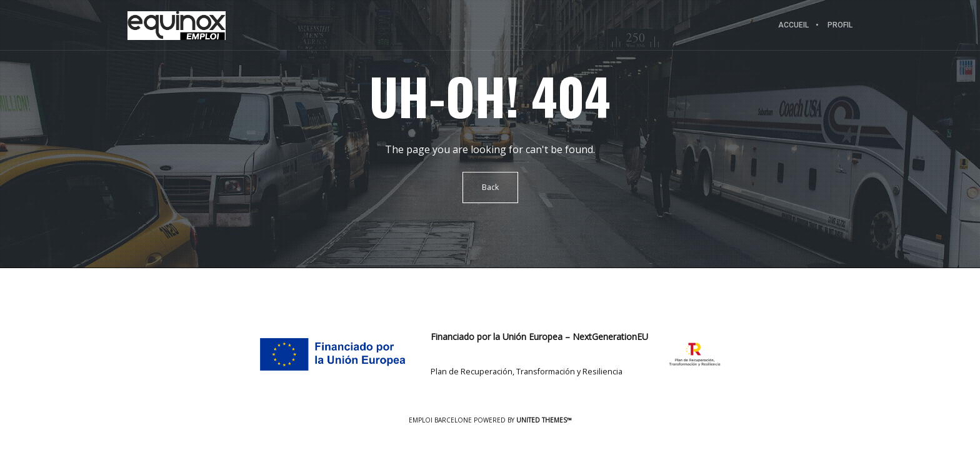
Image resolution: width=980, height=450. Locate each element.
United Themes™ (544, 420)
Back (490, 187)
